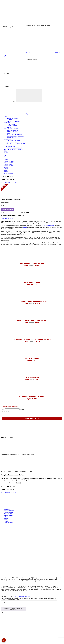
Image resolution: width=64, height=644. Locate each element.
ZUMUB (10, 120)
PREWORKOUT (12, 138)
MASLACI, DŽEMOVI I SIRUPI (16, 144)
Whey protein (11, 124)
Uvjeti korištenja (8, 173)
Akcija (6, 152)
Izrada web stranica (19, 597)
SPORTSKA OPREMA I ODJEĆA (13, 149)
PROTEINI (7, 123)
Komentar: (5, 417)
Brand (6, 117)
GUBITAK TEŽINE (9, 146)
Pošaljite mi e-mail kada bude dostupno (13, 610)
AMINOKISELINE (13, 130)
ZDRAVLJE (7, 139)
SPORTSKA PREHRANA (11, 129)
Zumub (25, 227)
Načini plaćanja (8, 164)
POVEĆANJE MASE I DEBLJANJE (17, 136)
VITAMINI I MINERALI (14, 141)
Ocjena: (22, 409)
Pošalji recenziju (32, 419)
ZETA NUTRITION (13, 118)
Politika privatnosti (9, 161)
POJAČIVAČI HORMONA (15, 135)
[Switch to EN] (5, 55)
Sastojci (12, 218)
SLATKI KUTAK (12, 145)
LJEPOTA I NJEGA (13, 142)
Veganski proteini (12, 126)
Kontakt (6, 172)
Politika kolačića (8, 163)
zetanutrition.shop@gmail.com (9, 182)
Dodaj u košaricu (7, 209)
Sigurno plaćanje (8, 166)
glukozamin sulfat (49, 226)
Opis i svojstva (5, 218)
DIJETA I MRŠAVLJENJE (15, 148)
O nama (6, 169)
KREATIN (10, 133)
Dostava (6, 167)
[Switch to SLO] (5, 57)
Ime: (3, 409)
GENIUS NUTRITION (14, 121)
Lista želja (7, 160)
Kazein (9, 127)
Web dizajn (28, 597)
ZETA (6, 151)
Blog (5, 170)
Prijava (15, 52)
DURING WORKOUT (13, 132)
